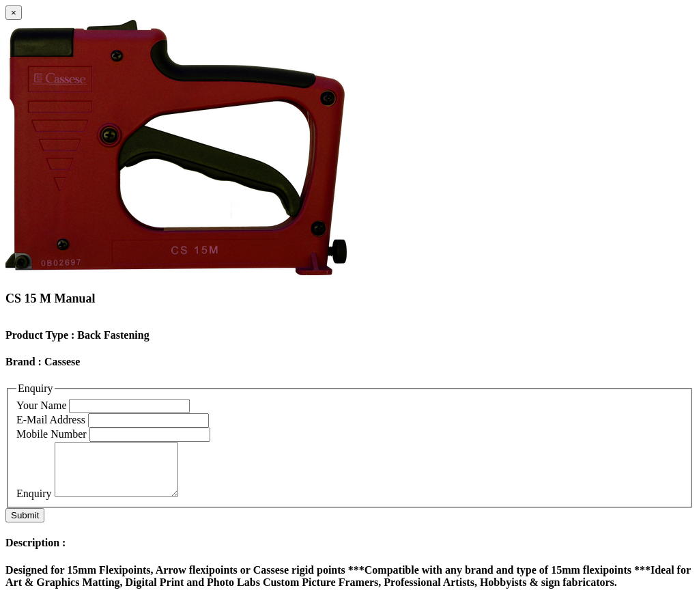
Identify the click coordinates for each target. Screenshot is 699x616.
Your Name (41, 405)
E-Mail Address (51, 420)
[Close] (14, 13)
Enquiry (34, 504)
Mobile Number (52, 434)
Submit (25, 526)
